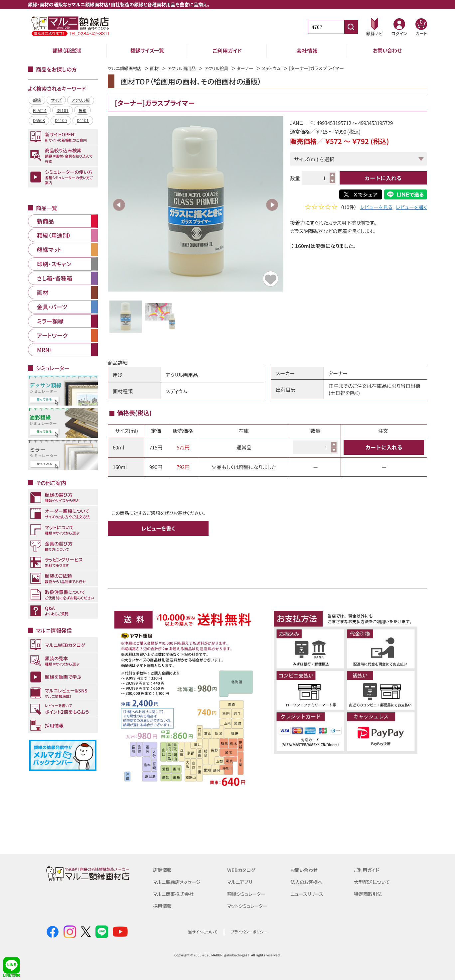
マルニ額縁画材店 (126, 68)
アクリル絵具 (222, 68)
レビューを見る (376, 208)
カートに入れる (383, 178)
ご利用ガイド (227, 51)
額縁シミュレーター (248, 894)
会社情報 (307, 51)
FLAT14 (40, 110)
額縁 (37, 100)
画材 (157, 68)
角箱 (82, 110)
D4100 (61, 120)
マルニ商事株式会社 (175, 894)
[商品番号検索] (351, 27)
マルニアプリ (241, 882)
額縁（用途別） (67, 51)
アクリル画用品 (186, 68)
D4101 (83, 120)
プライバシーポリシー (249, 932)
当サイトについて (203, 932)
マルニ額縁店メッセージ (179, 882)
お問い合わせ (387, 51)
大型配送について (373, 882)
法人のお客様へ (307, 882)
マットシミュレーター (249, 906)
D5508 (39, 120)
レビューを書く (411, 208)
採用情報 (163, 906)
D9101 (63, 110)
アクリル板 (81, 100)
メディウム (280, 68)
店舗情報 (163, 870)
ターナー (253, 68)
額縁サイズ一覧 (147, 51)
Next (272, 205)
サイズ (56, 100)
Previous (119, 205)
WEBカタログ (242, 870)
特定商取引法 (369, 894)
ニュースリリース (308, 894)
